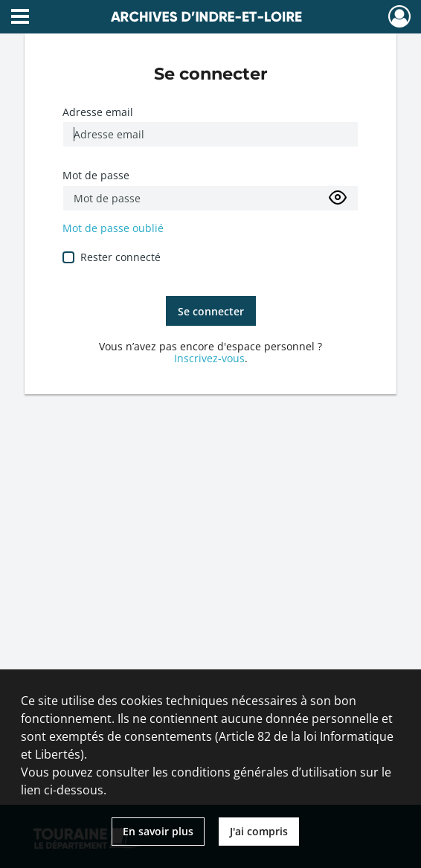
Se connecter (211, 311)
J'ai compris (259, 831)
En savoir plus (158, 831)
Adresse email (98, 112)
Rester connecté (120, 257)
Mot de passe (96, 175)
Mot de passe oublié (113, 228)
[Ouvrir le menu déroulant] (20, 18)
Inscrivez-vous (209, 358)
